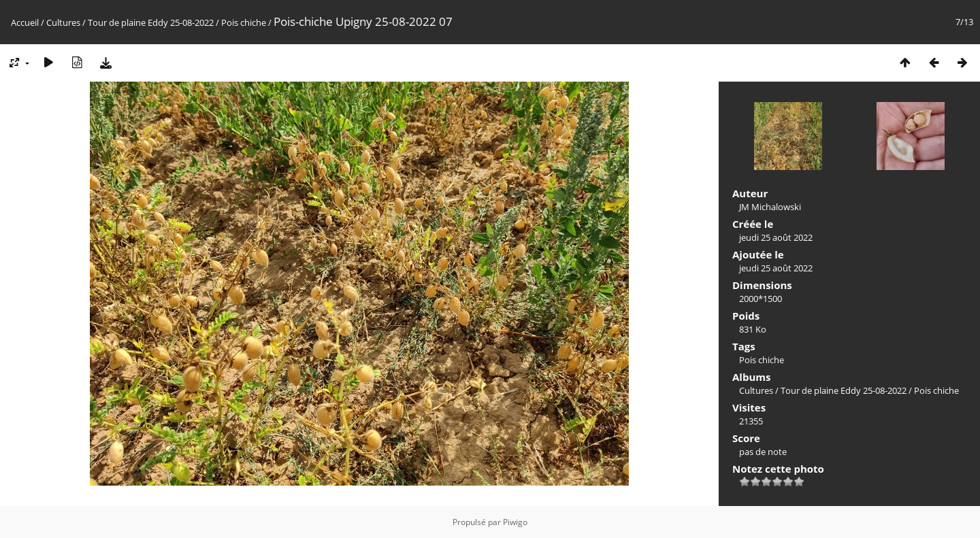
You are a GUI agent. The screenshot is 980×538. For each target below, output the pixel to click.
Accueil (25, 22)
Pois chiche (244, 22)
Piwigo (515, 522)
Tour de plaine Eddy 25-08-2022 (151, 22)
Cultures (63, 22)
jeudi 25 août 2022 (776, 237)
